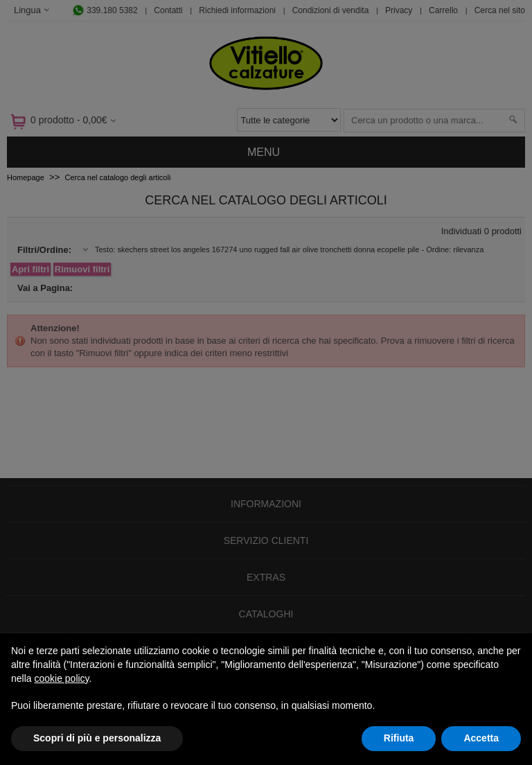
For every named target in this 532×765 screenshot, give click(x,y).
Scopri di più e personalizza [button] (97, 738)
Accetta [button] (481, 738)
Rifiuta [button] (399, 738)
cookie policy (61, 678)
